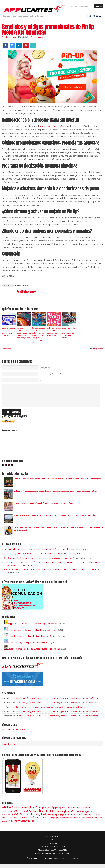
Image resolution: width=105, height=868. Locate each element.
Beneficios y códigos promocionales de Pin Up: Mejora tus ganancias (48, 30)
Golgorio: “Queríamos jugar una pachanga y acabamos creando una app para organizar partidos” (56, 495)
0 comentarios (37, 37)
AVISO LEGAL (65, 857)
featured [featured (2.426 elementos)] (47, 814)
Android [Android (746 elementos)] (8, 811)
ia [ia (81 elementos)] (80, 815)
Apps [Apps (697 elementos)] (55, 811)
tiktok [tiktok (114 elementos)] (83, 822)
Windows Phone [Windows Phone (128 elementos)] (27, 825)
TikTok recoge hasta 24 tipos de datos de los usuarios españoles (33, 558)
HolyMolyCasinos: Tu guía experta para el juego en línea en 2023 (54, 332)
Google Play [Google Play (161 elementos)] (73, 815)
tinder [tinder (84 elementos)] (88, 822)
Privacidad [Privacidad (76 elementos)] (6, 822)
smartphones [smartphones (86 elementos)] (67, 822)
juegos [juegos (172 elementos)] (57, 819)
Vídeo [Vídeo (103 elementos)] (100, 822)
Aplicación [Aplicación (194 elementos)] (33, 811)
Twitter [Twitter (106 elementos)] (94, 822)
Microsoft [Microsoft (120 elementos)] (84, 819)
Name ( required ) (45, 368)
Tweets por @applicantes (14, 733)
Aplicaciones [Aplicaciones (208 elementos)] (21, 811)
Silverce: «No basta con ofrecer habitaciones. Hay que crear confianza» (45, 507)
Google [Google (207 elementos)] (64, 815)
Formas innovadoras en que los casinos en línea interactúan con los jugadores (24, 333)
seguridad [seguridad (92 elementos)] (58, 822)
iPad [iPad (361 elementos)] (21, 818)
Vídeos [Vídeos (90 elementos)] (4, 825)
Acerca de (7, 285)
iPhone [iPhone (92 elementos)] (27, 819)
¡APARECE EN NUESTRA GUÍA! (52, 851)
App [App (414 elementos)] (41, 811)
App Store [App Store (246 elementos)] (64, 811)
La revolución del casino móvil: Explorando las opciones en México (69, 333)
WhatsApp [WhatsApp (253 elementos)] (13, 825)
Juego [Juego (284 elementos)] (50, 818)
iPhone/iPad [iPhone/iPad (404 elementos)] (38, 818)
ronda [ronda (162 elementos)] (20, 822)
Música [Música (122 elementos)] (92, 819)
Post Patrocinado (9, 37)
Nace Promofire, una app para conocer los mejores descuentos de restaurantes (51, 711)
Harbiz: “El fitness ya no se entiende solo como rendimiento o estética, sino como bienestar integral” (58, 483)
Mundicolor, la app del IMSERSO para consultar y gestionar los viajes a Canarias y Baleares (57, 702)
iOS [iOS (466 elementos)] (16, 818)
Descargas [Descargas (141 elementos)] (7, 815)
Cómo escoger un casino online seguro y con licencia (9, 332)
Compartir (6, 349)
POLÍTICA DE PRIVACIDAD (46, 857)
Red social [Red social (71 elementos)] (13, 822)
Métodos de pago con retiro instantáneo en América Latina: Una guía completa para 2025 (39, 335)
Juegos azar (98, 349)
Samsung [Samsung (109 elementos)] (50, 822)
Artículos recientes (22, 285)
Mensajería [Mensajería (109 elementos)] (75, 819)
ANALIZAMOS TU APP (47, 854)
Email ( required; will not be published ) (53, 374)
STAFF (52, 844)
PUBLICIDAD (52, 847)
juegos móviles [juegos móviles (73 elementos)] (65, 819)
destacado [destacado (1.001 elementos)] (20, 815)
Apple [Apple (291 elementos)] (48, 811)
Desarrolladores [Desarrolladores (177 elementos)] (85, 811)
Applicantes (10, 748)
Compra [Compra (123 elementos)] (73, 812)
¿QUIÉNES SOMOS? (52, 840)
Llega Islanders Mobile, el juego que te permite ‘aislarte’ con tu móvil (36, 553)
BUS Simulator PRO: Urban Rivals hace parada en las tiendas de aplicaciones (38, 562)
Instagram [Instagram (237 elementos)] (8, 818)
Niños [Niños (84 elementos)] (98, 819)
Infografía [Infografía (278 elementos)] (87, 815)
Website (42, 380)
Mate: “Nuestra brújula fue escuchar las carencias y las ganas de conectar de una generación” (55, 519)
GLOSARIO (63, 854)
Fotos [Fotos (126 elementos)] (57, 815)
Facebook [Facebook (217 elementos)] (33, 815)
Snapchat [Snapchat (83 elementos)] (76, 822)
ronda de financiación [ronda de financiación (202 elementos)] (35, 822)
